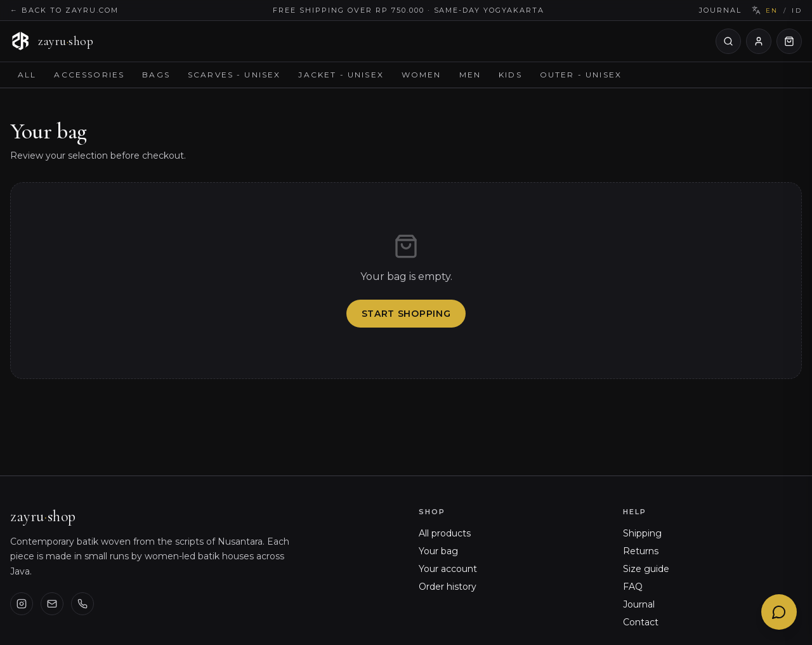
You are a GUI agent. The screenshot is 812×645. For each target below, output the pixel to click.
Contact (641, 622)
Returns (641, 551)
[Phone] (82, 604)
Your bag (438, 551)
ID (797, 10)
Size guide (646, 569)
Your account (448, 569)
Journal (720, 10)
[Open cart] (789, 41)
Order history (448, 587)
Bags (156, 75)
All (27, 75)
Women (422, 75)
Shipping (642, 533)
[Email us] (52, 604)
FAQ (633, 587)
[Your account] (759, 41)
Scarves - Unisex (234, 75)
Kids (510, 75)
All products (445, 533)
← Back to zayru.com (64, 10)
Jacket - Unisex (341, 75)
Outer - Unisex (581, 75)
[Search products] (728, 41)
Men (470, 75)
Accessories (89, 75)
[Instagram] (22, 604)
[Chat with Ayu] (779, 612)
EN (772, 10)
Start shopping (406, 314)
